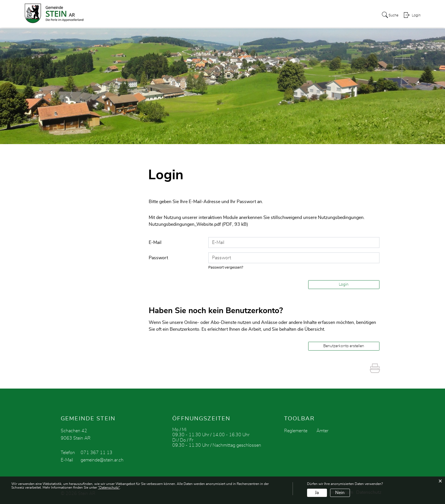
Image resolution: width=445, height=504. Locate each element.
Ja (317, 493)
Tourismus (304, 15)
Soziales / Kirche (339, 15)
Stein (155, 15)
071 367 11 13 (96, 452)
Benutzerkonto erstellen (344, 346)
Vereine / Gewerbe (266, 15)
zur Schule (229, 15)
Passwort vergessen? (226, 267)
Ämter (322, 431)
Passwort (158, 258)
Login (416, 16)
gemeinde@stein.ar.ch (102, 460)
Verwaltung (199, 15)
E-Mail (155, 242)
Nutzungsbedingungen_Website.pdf (185, 224)
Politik (173, 15)
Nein (340, 493)
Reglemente (296, 431)
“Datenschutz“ (109, 488)
